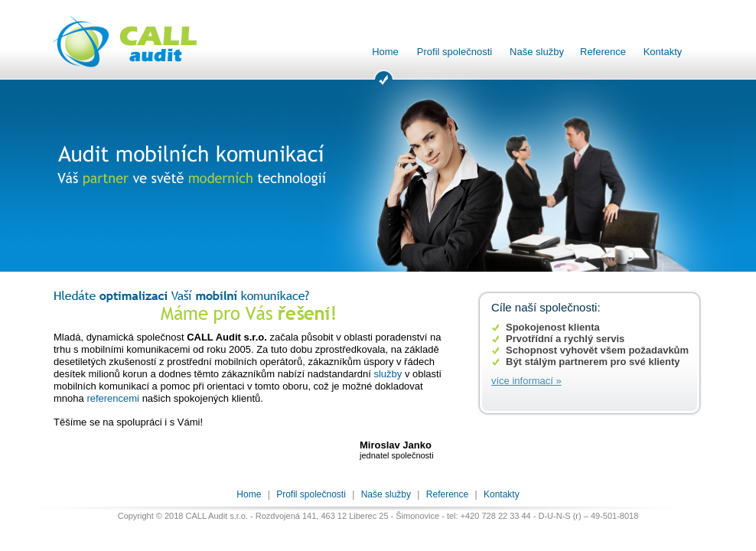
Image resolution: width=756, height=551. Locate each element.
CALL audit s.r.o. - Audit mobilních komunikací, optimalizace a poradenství (135, 42)
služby (388, 374)
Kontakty (663, 52)
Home (385, 52)
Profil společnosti (455, 52)
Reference (603, 52)
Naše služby (537, 52)
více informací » (526, 381)
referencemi (113, 398)
